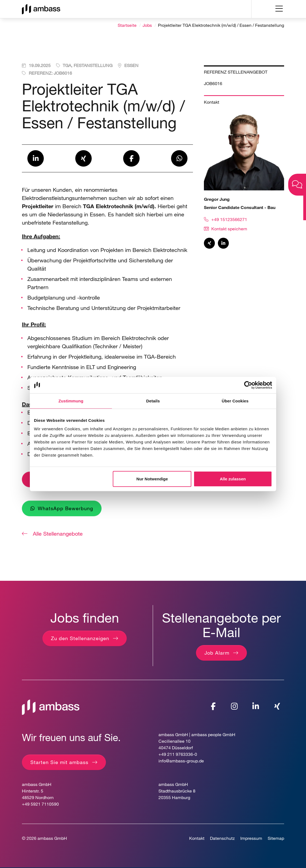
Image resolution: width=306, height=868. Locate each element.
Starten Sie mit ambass (59, 762)
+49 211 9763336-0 (178, 754)
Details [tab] (153, 401)
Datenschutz (222, 838)
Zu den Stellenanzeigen (80, 639)
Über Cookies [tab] (235, 401)
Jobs (147, 25)
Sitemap (276, 838)
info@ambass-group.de (181, 761)
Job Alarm (217, 653)
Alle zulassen (233, 479)
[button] (36, 159)
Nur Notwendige (152, 479)
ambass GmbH (52, 838)
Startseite (127, 25)
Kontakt (197, 838)
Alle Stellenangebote (57, 534)
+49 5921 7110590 (40, 804)
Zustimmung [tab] (71, 401)
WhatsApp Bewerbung (65, 509)
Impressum (251, 838)
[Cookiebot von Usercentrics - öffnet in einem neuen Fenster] (248, 385)
